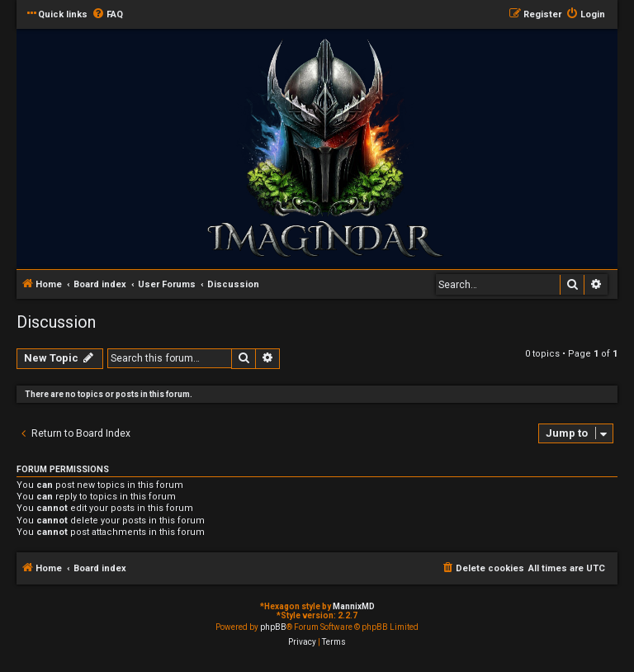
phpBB (273, 627)
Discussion (56, 322)
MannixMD (354, 606)
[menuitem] (107, 15)
